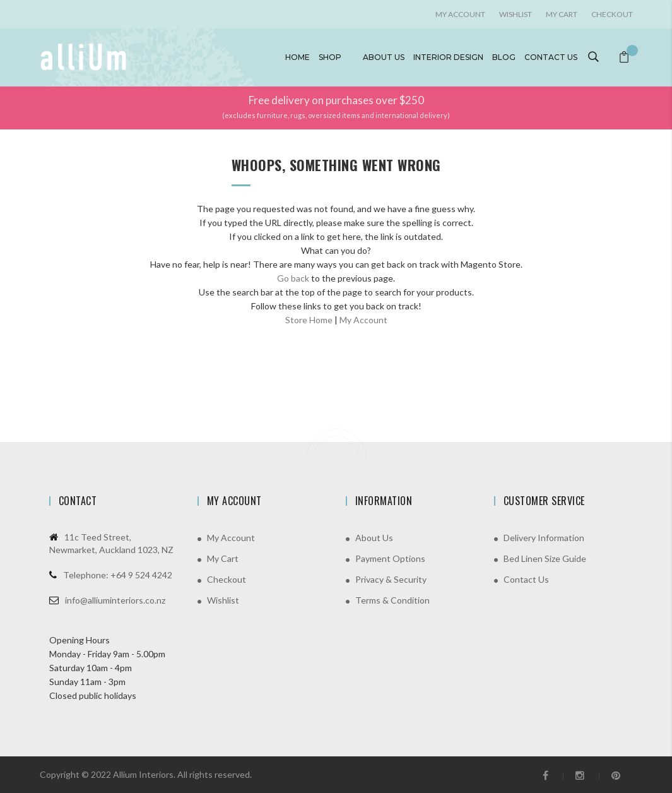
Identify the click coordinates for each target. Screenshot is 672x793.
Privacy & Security (391, 579)
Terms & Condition (392, 600)
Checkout (612, 14)
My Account (363, 320)
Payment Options (390, 558)
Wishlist (516, 14)
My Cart (562, 14)
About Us (374, 538)
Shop (330, 57)
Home (298, 57)
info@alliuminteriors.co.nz (115, 600)
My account (460, 14)
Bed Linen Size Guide (545, 558)
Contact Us (526, 579)
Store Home (309, 320)
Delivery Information (544, 538)
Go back (293, 278)
